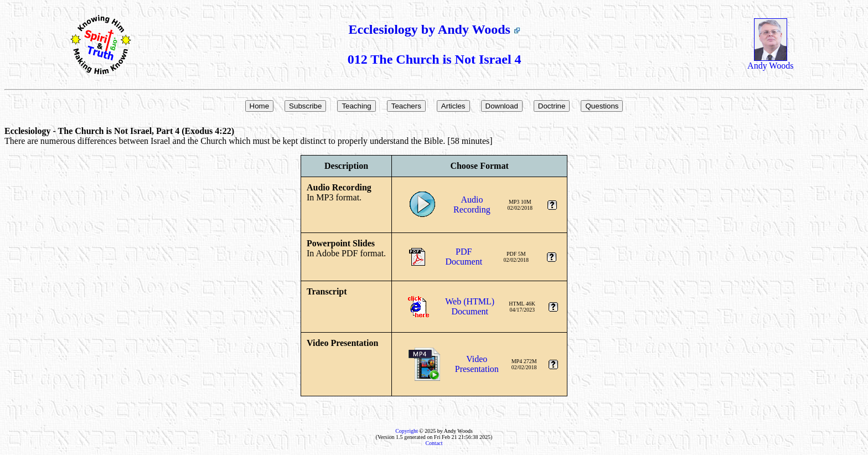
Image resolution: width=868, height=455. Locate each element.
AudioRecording (472, 205)
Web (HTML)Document (470, 306)
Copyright (407, 431)
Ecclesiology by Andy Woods (435, 29)
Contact (434, 443)
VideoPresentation (477, 364)
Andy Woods (770, 62)
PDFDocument (464, 257)
